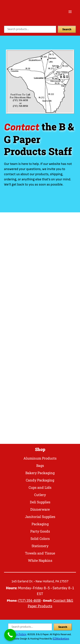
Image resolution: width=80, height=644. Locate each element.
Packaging (40, 524)
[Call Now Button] (10, 635)
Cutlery (40, 495)
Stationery (40, 546)
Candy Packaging (40, 480)
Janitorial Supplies (40, 517)
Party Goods (40, 531)
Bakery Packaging (40, 473)
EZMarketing (61, 638)
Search (67, 29)
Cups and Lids (40, 487)
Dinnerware (40, 509)
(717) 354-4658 (29, 600)
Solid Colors (40, 538)
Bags (40, 465)
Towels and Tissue (40, 553)
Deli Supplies (40, 502)
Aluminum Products (40, 458)
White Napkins (40, 560)
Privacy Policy (17, 634)
